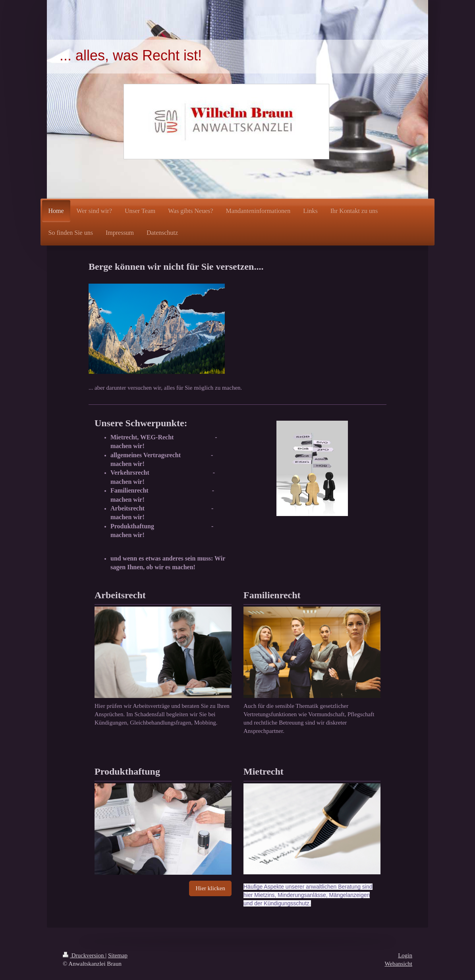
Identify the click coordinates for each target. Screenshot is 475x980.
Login (405, 955)
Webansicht (398, 964)
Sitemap (118, 955)
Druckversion (84, 955)
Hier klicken (210, 888)
